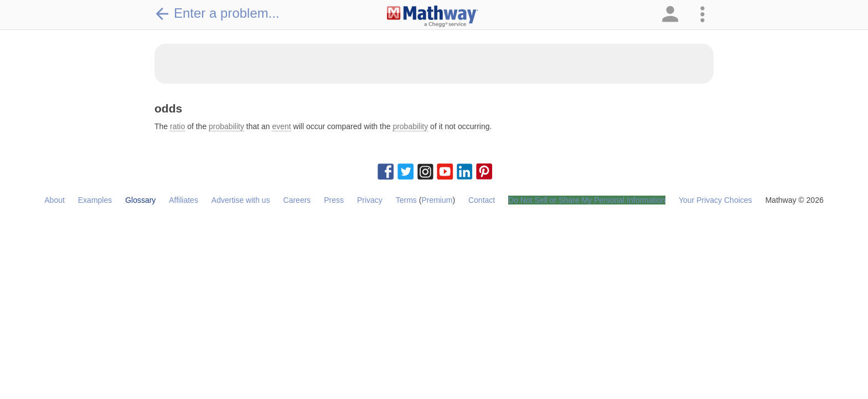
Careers (297, 200)
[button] (669, 15)
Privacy (370, 200)
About (55, 200)
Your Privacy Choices (715, 200)
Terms (406, 200)
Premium (437, 200)
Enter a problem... (217, 13)
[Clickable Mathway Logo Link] (433, 17)
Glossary (140, 200)
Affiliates (184, 200)
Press (334, 200)
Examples (95, 200)
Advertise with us (241, 200)
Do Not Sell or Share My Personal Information (587, 200)
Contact (482, 200)
